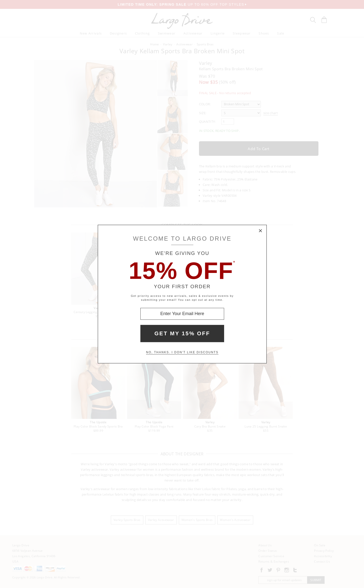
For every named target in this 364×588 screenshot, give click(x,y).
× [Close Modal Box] (261, 231)
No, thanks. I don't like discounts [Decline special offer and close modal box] (182, 352)
